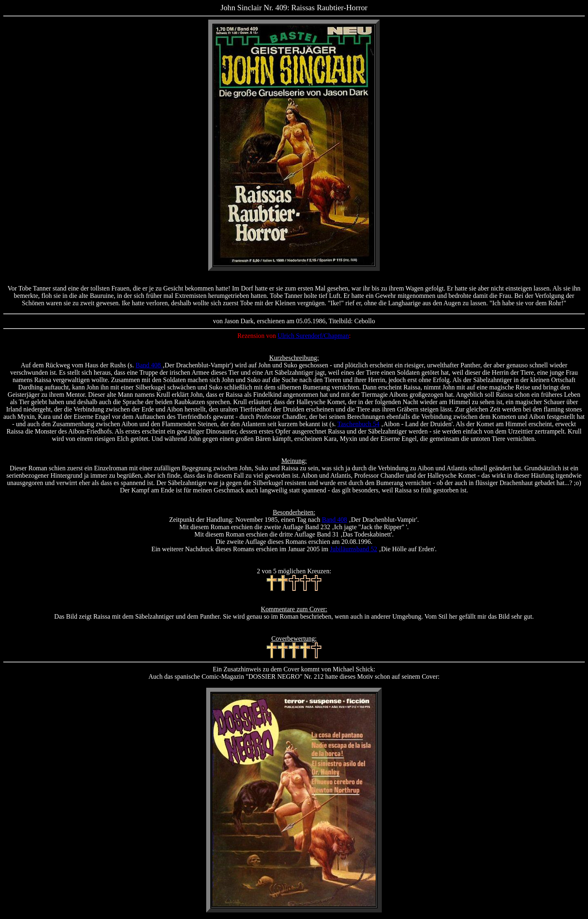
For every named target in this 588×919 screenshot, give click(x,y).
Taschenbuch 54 (358, 424)
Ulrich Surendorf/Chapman (313, 336)
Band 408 (149, 365)
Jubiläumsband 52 (354, 549)
